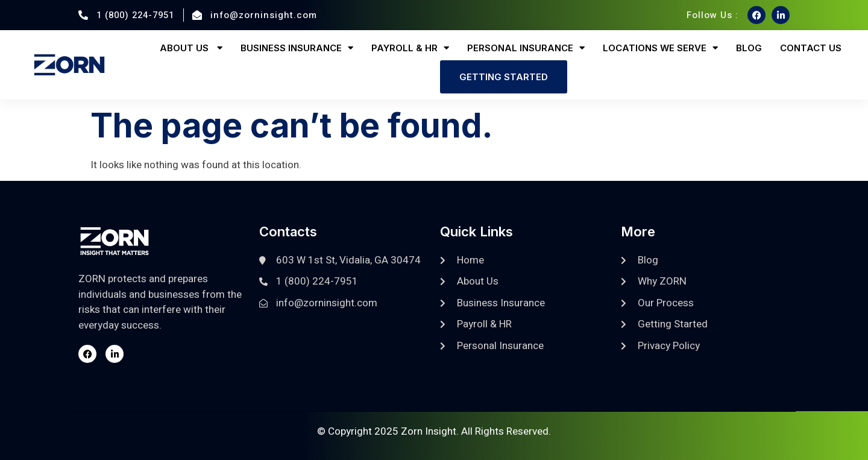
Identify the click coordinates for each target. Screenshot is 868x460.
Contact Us (811, 48)
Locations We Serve (660, 48)
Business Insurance (297, 48)
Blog (749, 48)
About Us (191, 48)
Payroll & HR (410, 48)
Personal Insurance (526, 48)
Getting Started (504, 77)
